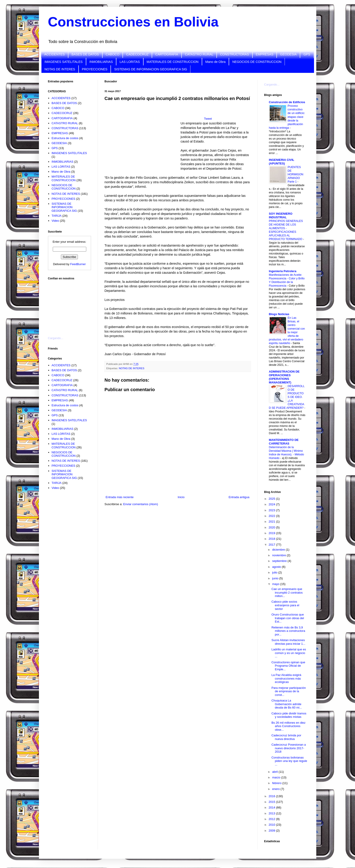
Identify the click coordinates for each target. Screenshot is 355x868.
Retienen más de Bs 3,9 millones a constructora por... (288, 631)
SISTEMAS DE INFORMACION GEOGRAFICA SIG (151, 69)
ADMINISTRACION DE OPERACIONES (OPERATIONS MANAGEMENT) (284, 377)
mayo (276, 584)
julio (275, 572)
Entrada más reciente (120, 497)
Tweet (208, 119)
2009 (272, 831)
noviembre (279, 555)
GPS (307, 54)
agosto (277, 567)
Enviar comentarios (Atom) (141, 504)
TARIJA (57, 216)
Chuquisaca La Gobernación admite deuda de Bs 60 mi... (287, 704)
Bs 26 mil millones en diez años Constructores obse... (288, 726)
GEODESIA (288, 54)
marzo (277, 777)
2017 (272, 545)
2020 (272, 527)
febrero (277, 783)
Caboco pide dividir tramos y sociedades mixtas (289, 715)
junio (276, 578)
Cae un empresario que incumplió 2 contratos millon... (287, 592)
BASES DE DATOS (85, 54)
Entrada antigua (239, 497)
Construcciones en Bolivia (133, 22)
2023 (272, 510)
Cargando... (56, 338)
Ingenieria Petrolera (283, 271)
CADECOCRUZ (137, 54)
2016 (272, 796)
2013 (272, 813)
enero (276, 789)
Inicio (181, 497)
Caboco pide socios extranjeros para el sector (285, 605)
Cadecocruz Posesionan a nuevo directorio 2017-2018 (289, 748)
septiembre (280, 561)
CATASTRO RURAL (199, 54)
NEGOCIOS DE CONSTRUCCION (257, 62)
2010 (272, 825)
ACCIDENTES (55, 54)
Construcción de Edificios (287, 102)
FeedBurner (78, 264)
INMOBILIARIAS (101, 62)
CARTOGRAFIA (167, 54)
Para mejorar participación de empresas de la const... (289, 691)
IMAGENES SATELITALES (64, 62)
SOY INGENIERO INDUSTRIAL (281, 215)
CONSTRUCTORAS (234, 54)
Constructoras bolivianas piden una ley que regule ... (289, 761)
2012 (272, 819)
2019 (272, 533)
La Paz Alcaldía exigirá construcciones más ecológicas (286, 678)
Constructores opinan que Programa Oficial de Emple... (288, 666)
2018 (272, 539)
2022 (272, 516)
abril (275, 772)
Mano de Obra (216, 62)
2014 (272, 807)
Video (55, 221)
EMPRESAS (265, 54)
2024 (272, 504)
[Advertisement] (71, 305)
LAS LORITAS (130, 62)
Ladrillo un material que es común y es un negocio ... (289, 653)
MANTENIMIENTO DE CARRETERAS (284, 442)
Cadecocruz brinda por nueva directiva (286, 737)
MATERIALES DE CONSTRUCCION (173, 62)
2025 (272, 499)
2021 (272, 522)
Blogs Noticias (279, 314)
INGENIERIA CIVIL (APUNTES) (282, 162)
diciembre (279, 550)
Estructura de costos (65, 138)
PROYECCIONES (95, 69)
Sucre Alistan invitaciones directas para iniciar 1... (288, 642)
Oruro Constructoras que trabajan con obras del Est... (288, 618)
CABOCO (113, 54)
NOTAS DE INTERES (60, 69)
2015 (272, 802)
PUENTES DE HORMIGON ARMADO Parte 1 (296, 174)
